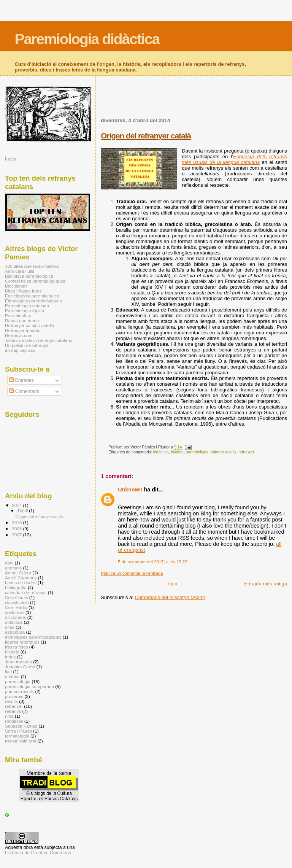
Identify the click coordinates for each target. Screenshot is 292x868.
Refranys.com (19, 335)
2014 (17, 505)
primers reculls (224, 452)
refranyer (246, 452)
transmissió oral (21, 741)
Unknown (130, 490)
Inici (172, 584)
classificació (17, 602)
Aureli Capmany (21, 578)
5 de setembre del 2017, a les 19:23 (153, 562)
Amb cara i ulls (20, 271)
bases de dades (21, 583)
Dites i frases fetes (23, 291)
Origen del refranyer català (146, 136)
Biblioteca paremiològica (29, 276)
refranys (13, 711)
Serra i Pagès (18, 731)
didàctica (161, 452)
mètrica (12, 676)
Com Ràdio (16, 607)
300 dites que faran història (32, 266)
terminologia (17, 736)
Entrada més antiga (266, 584)
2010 (17, 522)
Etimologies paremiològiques (33, 301)
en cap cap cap (20, 350)
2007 (17, 535)
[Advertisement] (190, 101)
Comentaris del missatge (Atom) (170, 597)
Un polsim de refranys (27, 345)
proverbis (14, 696)
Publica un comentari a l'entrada (132, 573)
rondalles (14, 721)
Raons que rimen (22, 320)
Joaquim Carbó (20, 667)
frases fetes (17, 647)
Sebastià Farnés (21, 726)
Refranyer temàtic (22, 330)
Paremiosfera (18, 316)
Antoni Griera (18, 573)
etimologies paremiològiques (33, 637)
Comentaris (24, 391)
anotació (13, 568)
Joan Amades (18, 662)
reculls (11, 701)
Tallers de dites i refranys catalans (39, 340)
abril (9, 563)
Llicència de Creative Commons (38, 853)
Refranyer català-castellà (30, 325)
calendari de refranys (26, 592)
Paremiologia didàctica (87, 39)
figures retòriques (22, 642)
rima (9, 716)
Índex (11, 159)
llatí (8, 672)
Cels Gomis (17, 597)
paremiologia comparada (29, 686)
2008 (17, 529)
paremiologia (197, 452)
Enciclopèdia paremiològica (32, 296)
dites (10, 627)
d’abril (23, 511)
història (177, 452)
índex (10, 657)
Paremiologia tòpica (25, 311)
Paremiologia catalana (27, 306)
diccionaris (15, 617)
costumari (15, 612)
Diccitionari (16, 286)
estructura (15, 632)
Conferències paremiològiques (35, 281)
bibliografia (16, 587)
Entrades (21, 380)
